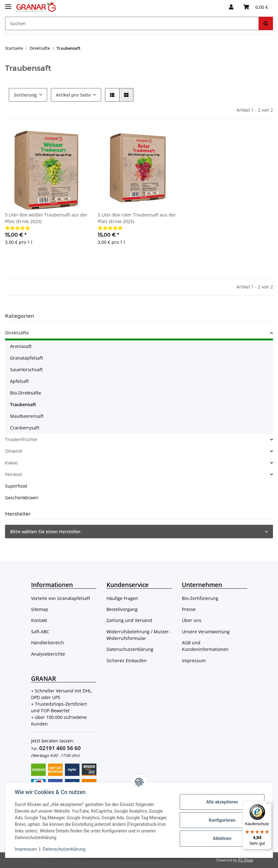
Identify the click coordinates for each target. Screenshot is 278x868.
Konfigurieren (221, 820)
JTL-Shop (245, 860)
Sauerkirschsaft (26, 370)
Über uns (192, 620)
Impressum (194, 661)
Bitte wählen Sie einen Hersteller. (46, 532)
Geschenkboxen (22, 498)
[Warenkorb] (256, 7)
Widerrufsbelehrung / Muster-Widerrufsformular (138, 635)
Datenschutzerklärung (130, 649)
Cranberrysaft (25, 428)
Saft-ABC (40, 632)
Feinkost (14, 474)
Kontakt (39, 620)
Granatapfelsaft (27, 358)
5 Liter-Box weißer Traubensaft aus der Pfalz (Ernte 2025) (46, 218)
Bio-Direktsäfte (26, 393)
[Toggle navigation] (8, 4)
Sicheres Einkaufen (127, 661)
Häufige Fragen (122, 598)
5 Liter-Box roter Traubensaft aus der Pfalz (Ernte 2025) (137, 218)
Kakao (11, 463)
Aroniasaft (21, 346)
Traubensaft (23, 404)
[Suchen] (132, 23)
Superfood (16, 486)
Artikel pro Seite (73, 95)
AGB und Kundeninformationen (205, 646)
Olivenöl (14, 451)
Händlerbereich (48, 643)
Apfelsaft (19, 381)
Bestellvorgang (122, 609)
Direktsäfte (17, 333)
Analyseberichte (48, 654)
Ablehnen (221, 838)
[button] (231, 7)
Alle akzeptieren (221, 802)
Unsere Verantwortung (206, 632)
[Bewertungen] (18, 228)
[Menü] (268, 804)
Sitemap (40, 609)
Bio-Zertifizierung (200, 598)
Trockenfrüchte (21, 439)
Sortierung (25, 95)
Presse (189, 609)
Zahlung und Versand (129, 620)
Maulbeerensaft (27, 416)
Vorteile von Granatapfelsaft (61, 598)
